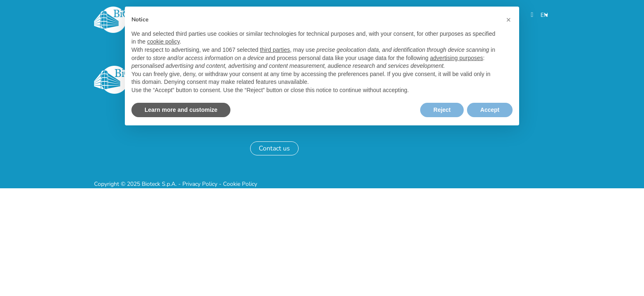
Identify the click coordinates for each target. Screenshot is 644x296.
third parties (275, 50)
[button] (508, 20)
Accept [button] (490, 110)
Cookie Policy (240, 184)
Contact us (274, 148)
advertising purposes (457, 58)
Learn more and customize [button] (181, 110)
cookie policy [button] (163, 42)
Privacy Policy (200, 184)
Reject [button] (442, 110)
